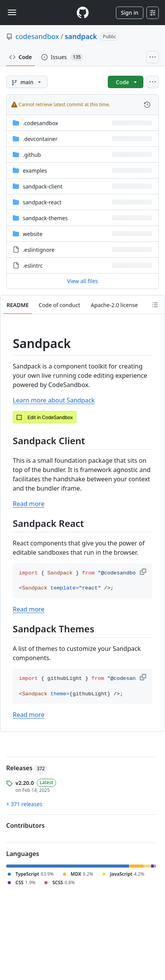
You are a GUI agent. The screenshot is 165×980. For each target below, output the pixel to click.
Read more (29, 504)
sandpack (81, 36)
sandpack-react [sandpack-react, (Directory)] (42, 202)
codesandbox (37, 36)
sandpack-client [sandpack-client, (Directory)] (43, 186)
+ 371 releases (24, 804)
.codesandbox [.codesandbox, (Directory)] (40, 123)
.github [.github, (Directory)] (32, 155)
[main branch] (27, 82)
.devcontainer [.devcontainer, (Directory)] (40, 139)
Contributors (26, 825)
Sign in (130, 13)
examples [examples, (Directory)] (35, 171)
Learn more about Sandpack (54, 400)
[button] (144, 572)
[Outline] (155, 305)
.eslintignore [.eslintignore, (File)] (39, 250)
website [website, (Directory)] (33, 234)
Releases (27, 768)
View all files (83, 281)
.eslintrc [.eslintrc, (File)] (33, 266)
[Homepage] (83, 13)
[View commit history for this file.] (147, 105)
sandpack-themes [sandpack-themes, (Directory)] (45, 218)
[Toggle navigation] (12, 12)
